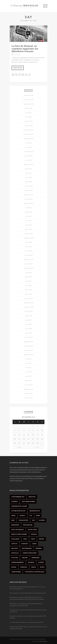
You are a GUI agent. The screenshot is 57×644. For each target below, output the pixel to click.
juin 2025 (28, 113)
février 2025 (29, 121)
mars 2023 (29, 160)
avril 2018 (29, 329)
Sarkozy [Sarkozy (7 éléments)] (24, 567)
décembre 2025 (28, 95)
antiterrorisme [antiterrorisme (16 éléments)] (28, 502)
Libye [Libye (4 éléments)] (34, 544)
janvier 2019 (29, 298)
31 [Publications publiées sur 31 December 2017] (42, 443)
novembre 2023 (29, 152)
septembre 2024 (29, 139)
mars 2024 (29, 147)
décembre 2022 (28, 165)
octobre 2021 (28, 199)
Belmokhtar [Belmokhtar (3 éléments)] (35, 511)
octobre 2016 (29, 394)
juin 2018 (28, 320)
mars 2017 (28, 376)
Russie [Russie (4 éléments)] (41, 562)
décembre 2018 (28, 303)
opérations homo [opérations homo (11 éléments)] (30, 553)
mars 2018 (28, 333)
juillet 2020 (28, 247)
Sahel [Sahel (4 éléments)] (14, 567)
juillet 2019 (28, 277)
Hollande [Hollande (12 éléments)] (15, 539)
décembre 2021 (28, 195)
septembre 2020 (29, 238)
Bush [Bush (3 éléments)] (13, 516)
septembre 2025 (28, 104)
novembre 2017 (28, 346)
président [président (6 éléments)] (36, 558)
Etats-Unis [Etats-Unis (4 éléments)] (32, 530)
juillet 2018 (29, 316)
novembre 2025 (28, 100)
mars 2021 (28, 225)
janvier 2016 (29, 398)
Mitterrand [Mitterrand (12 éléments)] (27, 548)
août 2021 (29, 208)
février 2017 (29, 381)
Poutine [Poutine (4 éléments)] (15, 558)
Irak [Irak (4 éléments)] (25, 539)
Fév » (38, 447)
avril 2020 (28, 251)
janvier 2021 (28, 229)
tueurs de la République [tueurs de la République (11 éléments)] (35, 572)
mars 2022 (28, 182)
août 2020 (28, 242)
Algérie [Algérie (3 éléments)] (14, 502)
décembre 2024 (29, 130)
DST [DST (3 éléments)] (34, 520)
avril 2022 (29, 177)
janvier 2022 (28, 190)
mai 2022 (28, 173)
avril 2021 (29, 221)
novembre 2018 (28, 307)
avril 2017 (29, 372)
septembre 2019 (29, 268)
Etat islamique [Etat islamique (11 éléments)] (18, 530)
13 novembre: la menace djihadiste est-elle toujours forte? (28, 593)
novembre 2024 (29, 134)
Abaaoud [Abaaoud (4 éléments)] (32, 497)
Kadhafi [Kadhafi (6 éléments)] (25, 544)
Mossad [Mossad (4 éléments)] (39, 548)
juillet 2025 (29, 108)
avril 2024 (28, 143)
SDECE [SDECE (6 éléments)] (34, 567)
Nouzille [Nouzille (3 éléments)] (15, 553)
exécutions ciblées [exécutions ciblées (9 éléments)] (19, 534)
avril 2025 (29, 117)
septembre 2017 (28, 355)
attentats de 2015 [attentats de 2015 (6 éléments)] (18, 511)
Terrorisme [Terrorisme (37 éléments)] (16, 572)
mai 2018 (28, 324)
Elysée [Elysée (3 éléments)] (42, 520)
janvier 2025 (28, 126)
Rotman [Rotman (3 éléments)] (31, 562)
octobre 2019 (29, 264)
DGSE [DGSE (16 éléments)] (38, 516)
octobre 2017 (28, 350)
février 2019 (28, 294)
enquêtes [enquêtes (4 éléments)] (15, 525)
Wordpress (44, 641)
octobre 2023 (29, 156)
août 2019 (28, 273)
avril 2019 (28, 286)
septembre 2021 (28, 203)
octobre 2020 (29, 234)
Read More (18, 68)
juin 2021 (28, 216)
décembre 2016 (29, 389)
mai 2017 (28, 368)
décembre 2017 (28, 342)
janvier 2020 (29, 255)
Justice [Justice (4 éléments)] (14, 544)
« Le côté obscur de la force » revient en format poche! (27, 622)
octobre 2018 (28, 311)
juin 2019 (29, 281)
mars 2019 (29, 290)
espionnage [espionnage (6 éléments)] (28, 525)
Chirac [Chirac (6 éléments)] (22, 516)
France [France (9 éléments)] (34, 534)
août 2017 (29, 359)
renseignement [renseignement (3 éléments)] (18, 562)
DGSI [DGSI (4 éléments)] (13, 520)
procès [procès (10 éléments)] (25, 558)
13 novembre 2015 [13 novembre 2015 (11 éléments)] (18, 497)
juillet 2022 (29, 169)
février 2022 (29, 186)
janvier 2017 (28, 385)
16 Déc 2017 (17, 55)
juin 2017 (28, 363)
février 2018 (29, 337)
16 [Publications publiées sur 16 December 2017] (38, 435)
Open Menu (45, 6)
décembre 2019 (29, 260)
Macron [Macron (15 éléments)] (15, 548)
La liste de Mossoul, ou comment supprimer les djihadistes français (25, 49)
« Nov (19, 447)
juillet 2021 (29, 212)
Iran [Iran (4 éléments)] (33, 539)
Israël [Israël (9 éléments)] (42, 539)
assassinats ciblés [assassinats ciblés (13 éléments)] (19, 506)
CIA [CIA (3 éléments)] (31, 516)
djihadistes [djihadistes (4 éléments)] (23, 520)
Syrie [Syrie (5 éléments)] (42, 567)
